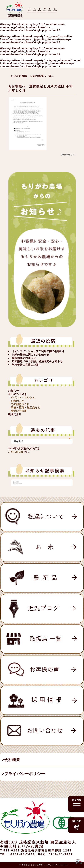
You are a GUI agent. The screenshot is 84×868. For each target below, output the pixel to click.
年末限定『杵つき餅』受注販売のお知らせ (37, 361)
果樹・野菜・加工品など (25, 408)
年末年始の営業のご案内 (26, 365)
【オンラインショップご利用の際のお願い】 (39, 351)
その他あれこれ (20, 404)
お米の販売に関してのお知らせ (30, 355)
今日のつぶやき (17, 394)
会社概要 (12, 760)
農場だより (15, 414)
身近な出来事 (19, 411)
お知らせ (13, 391)
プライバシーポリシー (25, 774)
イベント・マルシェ (23, 397)
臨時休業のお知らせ (24, 358)
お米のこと (17, 401)
